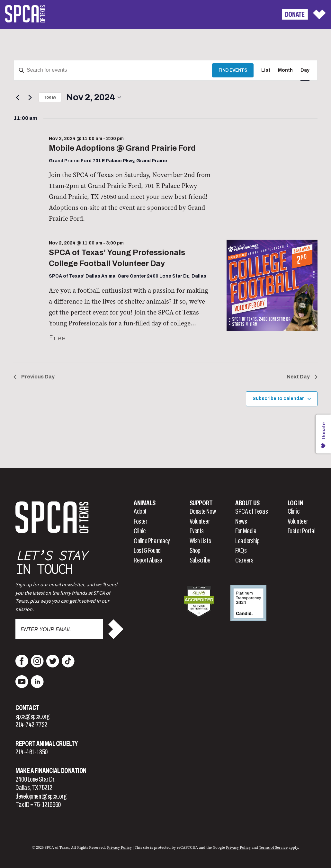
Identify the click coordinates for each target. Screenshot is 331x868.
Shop (195, 551)
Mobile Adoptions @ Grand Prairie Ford (122, 148)
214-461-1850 (31, 752)
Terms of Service (273, 847)
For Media (246, 531)
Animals (145, 503)
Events (197, 531)
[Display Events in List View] (266, 71)
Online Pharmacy (152, 541)
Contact (27, 708)
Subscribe (200, 560)
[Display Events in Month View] (285, 71)
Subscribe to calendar (278, 399)
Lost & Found (147, 551)
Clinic (139, 531)
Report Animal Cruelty (47, 744)
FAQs (241, 551)
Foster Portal (302, 531)
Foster (140, 521)
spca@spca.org (32, 716)
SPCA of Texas (251, 511)
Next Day (302, 377)
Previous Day (34, 377)
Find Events (233, 70)
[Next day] (30, 97)
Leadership (247, 541)
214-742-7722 (31, 725)
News (241, 521)
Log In (295, 503)
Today (50, 97)
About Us (247, 503)
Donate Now (203, 511)
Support (201, 503)
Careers (244, 560)
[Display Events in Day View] (305, 71)
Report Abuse (148, 560)
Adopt (140, 511)
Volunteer (200, 521)
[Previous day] (17, 97)
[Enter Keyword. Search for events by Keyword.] (113, 71)
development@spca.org (41, 796)
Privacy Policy (119, 847)
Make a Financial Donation (51, 771)
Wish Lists (200, 541)
